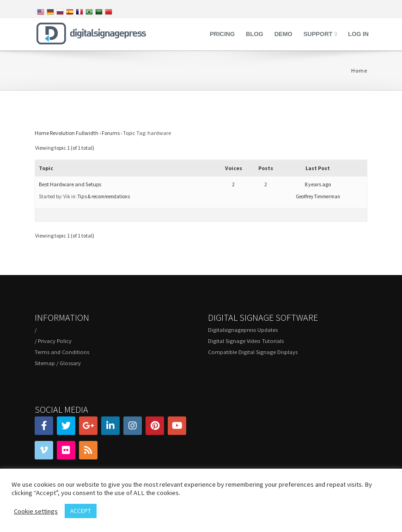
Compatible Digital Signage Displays (253, 352)
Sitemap (45, 363)
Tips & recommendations (104, 196)
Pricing (222, 34)
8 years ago (318, 184)
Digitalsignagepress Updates (243, 330)
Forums (111, 133)
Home (359, 70)
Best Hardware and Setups (70, 184)
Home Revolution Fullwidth (67, 133)
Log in (358, 34)
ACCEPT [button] (81, 511)
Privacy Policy (55, 341)
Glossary (70, 363)
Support (318, 34)
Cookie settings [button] (36, 511)
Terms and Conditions (62, 352)
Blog (255, 34)
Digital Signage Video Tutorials (246, 341)
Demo (283, 34)
